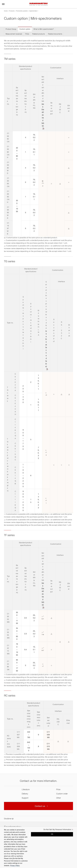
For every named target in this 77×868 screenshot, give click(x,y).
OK (52, 834)
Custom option (25, 29)
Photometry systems (22, 11)
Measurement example (14, 34)
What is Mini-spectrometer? (44, 29)
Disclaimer (8, 819)
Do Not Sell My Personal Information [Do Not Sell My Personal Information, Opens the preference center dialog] (57, 830)
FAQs (27, 34)
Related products (39, 34)
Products (12, 11)
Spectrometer (33, 11)
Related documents (55, 34)
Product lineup (11, 29)
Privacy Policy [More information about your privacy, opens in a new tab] (15, 866)
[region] (38, 847)
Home (6, 11)
